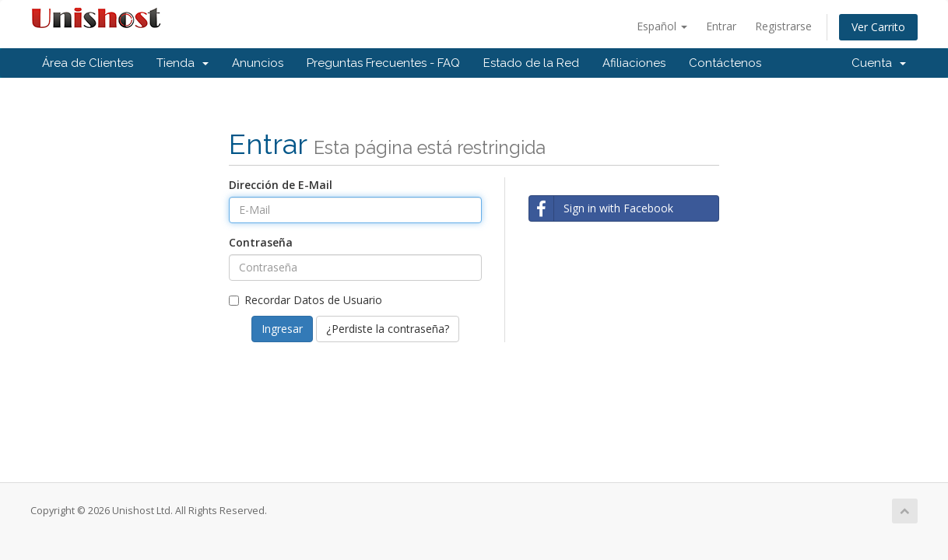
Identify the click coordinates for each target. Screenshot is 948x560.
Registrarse (783, 26)
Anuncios (258, 63)
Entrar (721, 26)
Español (662, 26)
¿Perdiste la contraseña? (388, 329)
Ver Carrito (878, 27)
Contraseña (261, 242)
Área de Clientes (88, 63)
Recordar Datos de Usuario (305, 300)
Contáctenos (725, 63)
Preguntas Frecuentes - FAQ (383, 63)
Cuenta (879, 63)
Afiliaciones (634, 63)
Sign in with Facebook (601, 208)
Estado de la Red (531, 63)
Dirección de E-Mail (281, 185)
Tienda (183, 63)
